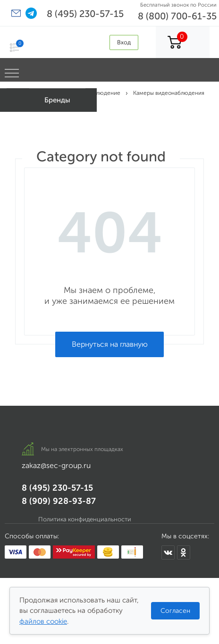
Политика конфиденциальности (85, 519)
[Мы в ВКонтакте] (168, 552)
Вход (124, 42)
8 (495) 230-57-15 (85, 14)
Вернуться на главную (110, 344)
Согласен (175, 611)
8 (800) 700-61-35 (177, 16)
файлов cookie (43, 621)
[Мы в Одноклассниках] (184, 552)
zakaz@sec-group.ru (56, 465)
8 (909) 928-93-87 (59, 501)
